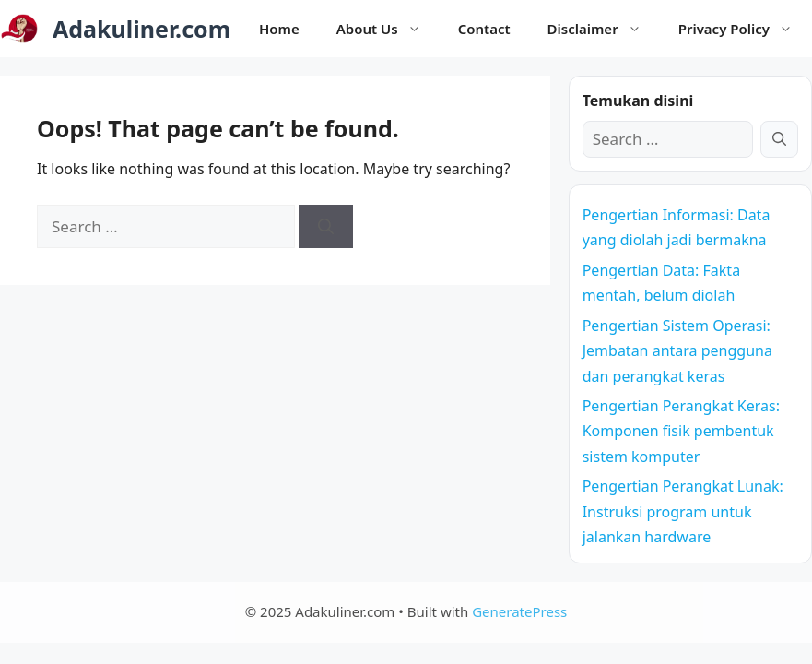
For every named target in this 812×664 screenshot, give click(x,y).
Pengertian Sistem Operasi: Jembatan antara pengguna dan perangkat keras (677, 350)
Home (279, 29)
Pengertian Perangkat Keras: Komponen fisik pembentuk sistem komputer (681, 431)
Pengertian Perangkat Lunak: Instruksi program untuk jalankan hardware (683, 511)
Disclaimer (604, 29)
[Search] (326, 227)
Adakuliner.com (141, 29)
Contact (484, 29)
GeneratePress (519, 611)
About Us (388, 29)
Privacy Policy (745, 29)
